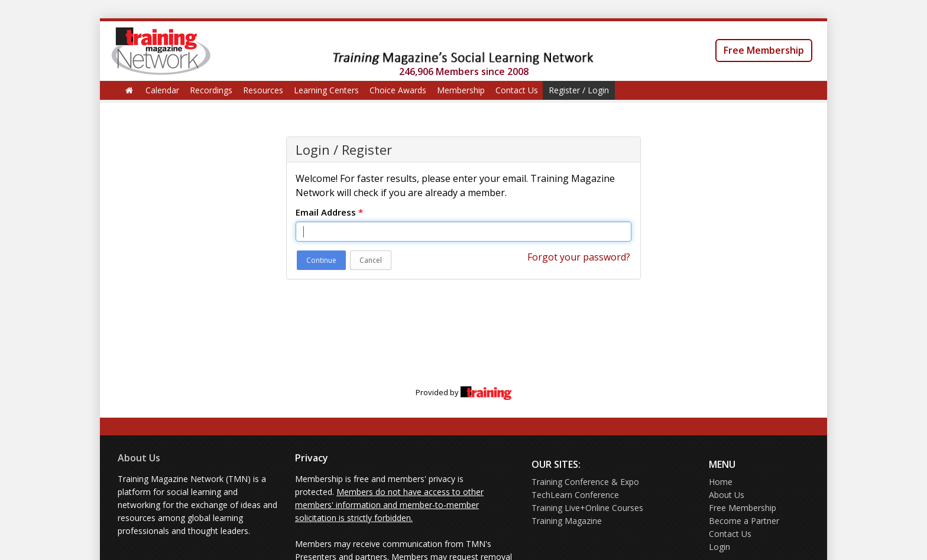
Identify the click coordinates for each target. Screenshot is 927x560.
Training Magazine (567, 521)
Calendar (162, 90)
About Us (139, 458)
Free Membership (764, 50)
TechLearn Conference (575, 495)
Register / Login (579, 90)
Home (721, 482)
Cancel (371, 260)
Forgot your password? (579, 257)
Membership (461, 90)
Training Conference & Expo (585, 482)
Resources (263, 90)
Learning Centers (326, 90)
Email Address (329, 212)
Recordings (211, 90)
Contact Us (517, 90)
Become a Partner (744, 521)
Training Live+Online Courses (587, 508)
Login (719, 547)
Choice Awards (398, 90)
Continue (321, 260)
